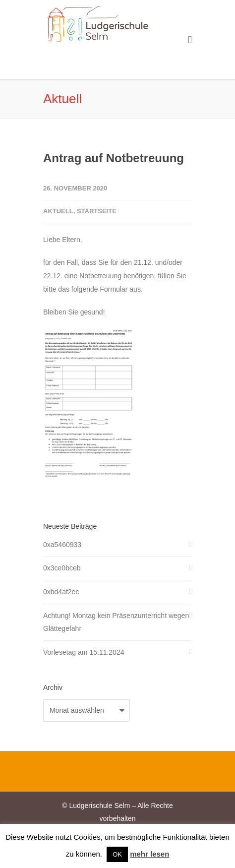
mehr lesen (149, 854)
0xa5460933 (62, 545)
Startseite (97, 211)
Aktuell (58, 211)
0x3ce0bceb (62, 568)
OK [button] (117, 854)
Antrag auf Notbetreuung (114, 158)
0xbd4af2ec (61, 592)
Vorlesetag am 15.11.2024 (84, 652)
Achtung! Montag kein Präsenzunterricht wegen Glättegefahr (116, 622)
